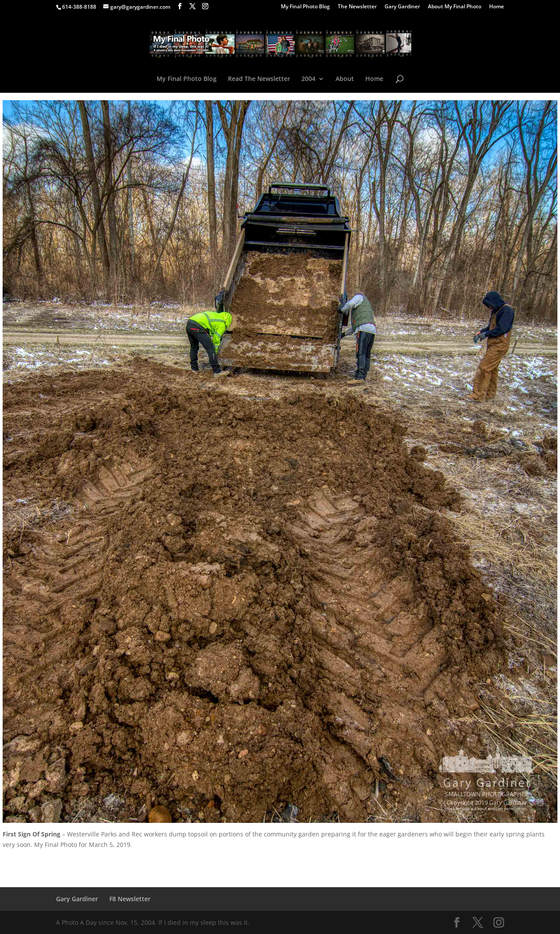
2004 (308, 79)
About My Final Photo (455, 7)
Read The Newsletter (259, 79)
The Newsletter (357, 7)
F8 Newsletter (130, 899)
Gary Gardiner (402, 7)
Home (497, 7)
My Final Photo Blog (305, 7)
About (345, 79)
